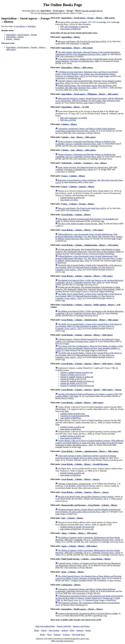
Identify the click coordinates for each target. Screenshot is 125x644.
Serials (88, 630)
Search (44, 630)
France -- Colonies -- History (73, 176)
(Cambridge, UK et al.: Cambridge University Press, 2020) (89, 281)
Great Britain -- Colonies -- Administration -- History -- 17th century (90, 245)
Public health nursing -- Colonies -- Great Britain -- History (86, 559)
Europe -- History (13, 39)
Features (57, 635)
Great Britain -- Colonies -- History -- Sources (80, 479)
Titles (72, 630)
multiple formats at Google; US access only (77, 527)
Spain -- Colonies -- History (73, 572)
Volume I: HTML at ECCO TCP (73, 375)
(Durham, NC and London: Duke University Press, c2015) (89, 101)
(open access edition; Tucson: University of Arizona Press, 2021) (88, 577)
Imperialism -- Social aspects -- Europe (22, 35)
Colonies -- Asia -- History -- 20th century (79, 150)
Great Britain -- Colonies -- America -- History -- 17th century (87, 276)
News (49, 635)
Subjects (80, 630)
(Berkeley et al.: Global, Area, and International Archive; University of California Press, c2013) (87, 74)
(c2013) (82, 41)
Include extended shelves (92, 11)
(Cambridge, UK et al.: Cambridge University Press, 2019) (85, 143)
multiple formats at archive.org (72, 198)
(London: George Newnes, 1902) (80, 224)
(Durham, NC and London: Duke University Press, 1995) (88, 511)
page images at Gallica (69, 200)
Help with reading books (45, 626)
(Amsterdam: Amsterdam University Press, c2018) (85, 130)
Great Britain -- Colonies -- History (76, 215)
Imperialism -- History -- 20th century (77, 68)
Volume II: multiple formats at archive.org (77, 377)
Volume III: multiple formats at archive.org (77, 381)
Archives (66, 635)
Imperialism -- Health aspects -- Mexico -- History (82, 609)
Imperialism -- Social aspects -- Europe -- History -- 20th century (88, 18)
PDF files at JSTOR (68, 120)
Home (37, 630)
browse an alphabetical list (51, 13)
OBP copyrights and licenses (62, 641)
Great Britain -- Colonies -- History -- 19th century (82, 403)
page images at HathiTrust (71, 29)
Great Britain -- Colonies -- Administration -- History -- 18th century (90, 320)
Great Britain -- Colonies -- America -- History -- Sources (85, 492)
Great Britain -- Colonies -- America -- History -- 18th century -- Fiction (91, 364)
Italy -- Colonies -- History (72, 518)
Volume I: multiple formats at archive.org (76, 372)
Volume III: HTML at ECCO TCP (74, 383)
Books (42, 635)
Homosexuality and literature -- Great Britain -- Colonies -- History (89, 505)
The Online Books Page (62, 5)
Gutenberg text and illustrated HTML (75, 416)
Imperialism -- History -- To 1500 (75, 107)
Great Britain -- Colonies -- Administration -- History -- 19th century (90, 451)
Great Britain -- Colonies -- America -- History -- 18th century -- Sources (92, 390)
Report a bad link (64, 626)
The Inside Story (79, 635)
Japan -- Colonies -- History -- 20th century (79, 546)
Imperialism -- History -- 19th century (77, 48)
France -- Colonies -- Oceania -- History (78, 204)
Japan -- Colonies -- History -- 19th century (79, 533)
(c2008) (88, 613)
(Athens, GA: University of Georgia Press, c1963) (88, 340)
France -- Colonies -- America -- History (78, 187)
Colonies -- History (69, 124)
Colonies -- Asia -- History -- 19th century (79, 137)
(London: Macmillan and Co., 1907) (90, 443)
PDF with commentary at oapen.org (74, 27)
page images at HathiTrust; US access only (77, 529)
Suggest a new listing (81, 626)
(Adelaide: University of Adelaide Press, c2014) (86, 168)
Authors (65, 630)
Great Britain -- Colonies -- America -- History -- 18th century (87, 335)
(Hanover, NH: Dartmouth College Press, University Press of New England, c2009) (88, 251)
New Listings (54, 630)
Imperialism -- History (15, 37)
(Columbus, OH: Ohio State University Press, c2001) (86, 87)
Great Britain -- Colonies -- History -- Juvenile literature (85, 464)
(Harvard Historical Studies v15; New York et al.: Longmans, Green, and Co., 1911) (89, 267)
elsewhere (32, 26)
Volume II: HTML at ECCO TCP (73, 379)
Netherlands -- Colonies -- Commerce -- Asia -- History (84, 163)
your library (20, 26)
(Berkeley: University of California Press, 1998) (89, 60)
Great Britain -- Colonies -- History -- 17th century (82, 230)
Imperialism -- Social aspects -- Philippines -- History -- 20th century (90, 94)
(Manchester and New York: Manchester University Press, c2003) (88, 53)
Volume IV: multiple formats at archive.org (77, 386)
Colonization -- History (71, 585)
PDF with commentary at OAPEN (74, 118)
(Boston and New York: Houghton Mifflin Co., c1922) (89, 348)
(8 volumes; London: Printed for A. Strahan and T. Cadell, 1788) (89, 598)
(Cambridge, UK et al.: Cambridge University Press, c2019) (88, 539)
